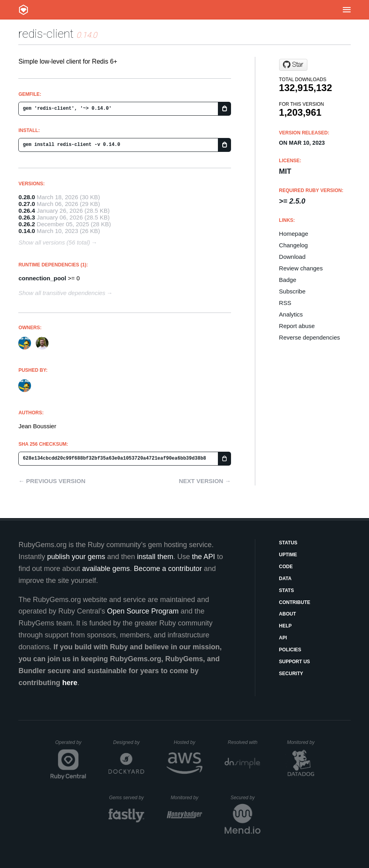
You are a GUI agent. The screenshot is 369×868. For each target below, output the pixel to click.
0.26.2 (27, 224)
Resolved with (244, 742)
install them (155, 557)
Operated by (71, 745)
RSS (285, 303)
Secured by (246, 798)
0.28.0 (27, 197)
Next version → (205, 481)
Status (288, 543)
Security (291, 674)
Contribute (295, 602)
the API (204, 557)
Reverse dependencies (310, 337)
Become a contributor (168, 569)
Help (285, 626)
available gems (106, 569)
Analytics (291, 314)
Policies (290, 650)
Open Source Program (143, 611)
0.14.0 (27, 231)
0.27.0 (27, 204)
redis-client (46, 34)
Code (286, 567)
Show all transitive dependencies (62, 293)
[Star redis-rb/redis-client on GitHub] (293, 65)
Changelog (294, 245)
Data (285, 579)
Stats (287, 590)
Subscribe (292, 291)
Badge (288, 280)
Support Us (295, 662)
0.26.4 (27, 211)
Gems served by (127, 798)
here (70, 683)
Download (292, 257)
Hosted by (188, 742)
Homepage (294, 234)
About (288, 614)
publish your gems (76, 557)
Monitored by (303, 742)
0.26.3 (27, 217)
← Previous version (52, 481)
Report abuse (297, 326)
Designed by (128, 742)
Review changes (301, 268)
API (283, 638)
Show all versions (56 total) (54, 242)
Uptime (288, 555)
